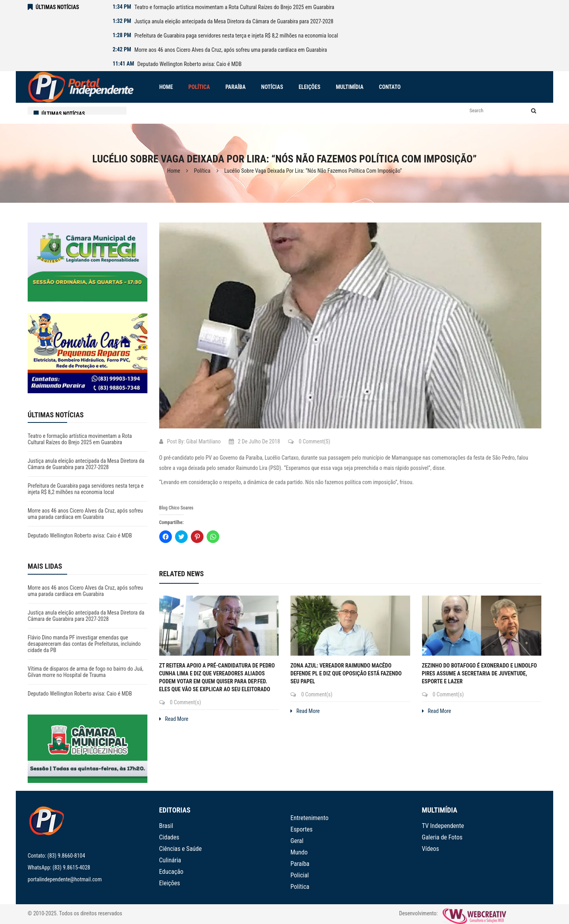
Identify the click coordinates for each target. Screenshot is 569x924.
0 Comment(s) (309, 441)
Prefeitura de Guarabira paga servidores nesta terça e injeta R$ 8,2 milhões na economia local (236, 36)
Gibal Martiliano (203, 441)
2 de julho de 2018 (254, 441)
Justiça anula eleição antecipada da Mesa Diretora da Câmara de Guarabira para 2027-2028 (234, 21)
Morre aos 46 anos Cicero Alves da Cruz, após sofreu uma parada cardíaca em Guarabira (231, 50)
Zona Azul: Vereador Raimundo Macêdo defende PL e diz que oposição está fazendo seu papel (346, 673)
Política (202, 171)
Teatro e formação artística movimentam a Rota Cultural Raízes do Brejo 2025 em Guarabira (234, 7)
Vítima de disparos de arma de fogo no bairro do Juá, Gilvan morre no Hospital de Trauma (86, 672)
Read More (174, 719)
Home (174, 171)
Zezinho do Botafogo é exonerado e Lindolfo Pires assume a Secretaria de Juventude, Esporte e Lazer (480, 673)
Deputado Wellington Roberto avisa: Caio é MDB (190, 64)
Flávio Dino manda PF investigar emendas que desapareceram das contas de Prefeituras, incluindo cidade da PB (84, 644)
